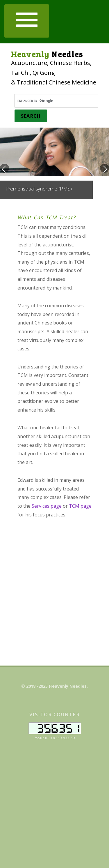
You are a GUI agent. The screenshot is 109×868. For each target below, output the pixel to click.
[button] (27, 21)
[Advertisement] (54, 588)
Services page (47, 506)
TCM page (80, 506)
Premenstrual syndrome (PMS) (39, 189)
